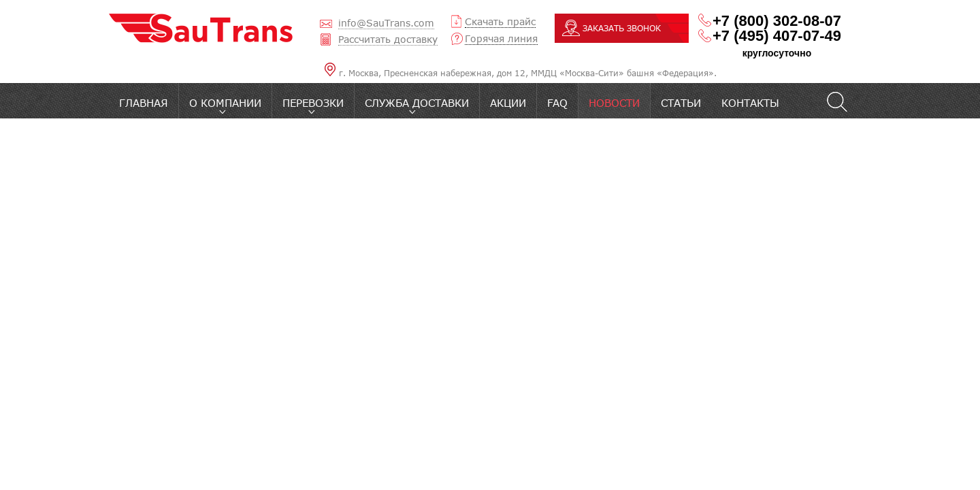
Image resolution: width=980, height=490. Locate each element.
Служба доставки (417, 103)
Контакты (750, 103)
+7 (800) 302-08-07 (777, 21)
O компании (225, 103)
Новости (614, 103)
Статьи (681, 103)
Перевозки (313, 103)
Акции (508, 103)
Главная (144, 103)
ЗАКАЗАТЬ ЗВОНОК (622, 28)
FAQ (557, 103)
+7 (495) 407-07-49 (777, 36)
